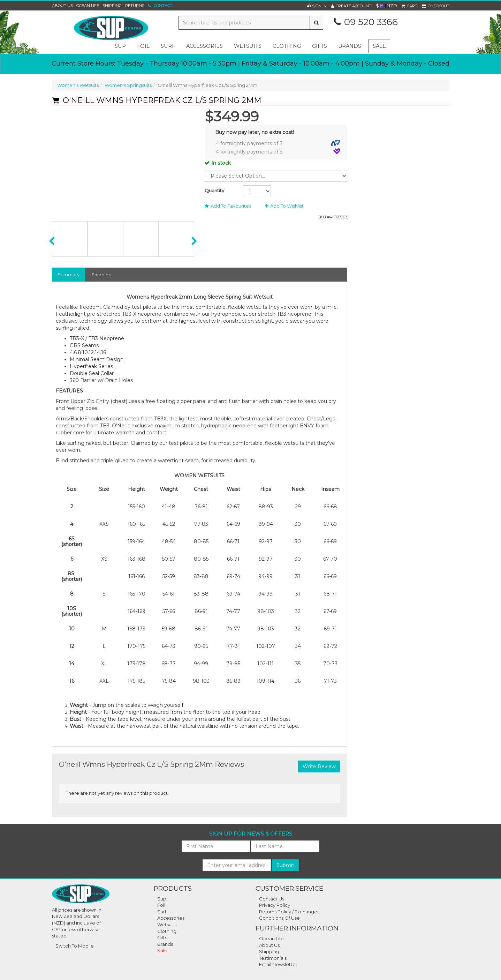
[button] (317, 6)
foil (143, 46)
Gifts (162, 937)
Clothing (167, 931)
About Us (62, 6)
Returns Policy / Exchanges (289, 912)
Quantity (214, 190)
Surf (162, 912)
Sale (379, 46)
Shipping (112, 6)
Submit (285, 865)
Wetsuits (167, 925)
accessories (204, 46)
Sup (162, 899)
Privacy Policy (275, 905)
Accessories (171, 918)
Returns (135, 6)
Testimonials (273, 958)
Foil (161, 905)
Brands (350, 46)
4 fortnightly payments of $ (278, 143)
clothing (287, 46)
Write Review (319, 766)
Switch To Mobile (75, 946)
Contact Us (272, 899)
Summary (69, 275)
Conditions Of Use (279, 918)
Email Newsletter (278, 964)
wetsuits (248, 46)
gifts (320, 46)
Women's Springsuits (128, 85)
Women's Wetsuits (78, 85)
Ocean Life (88, 6)
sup (120, 46)
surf (168, 46)
